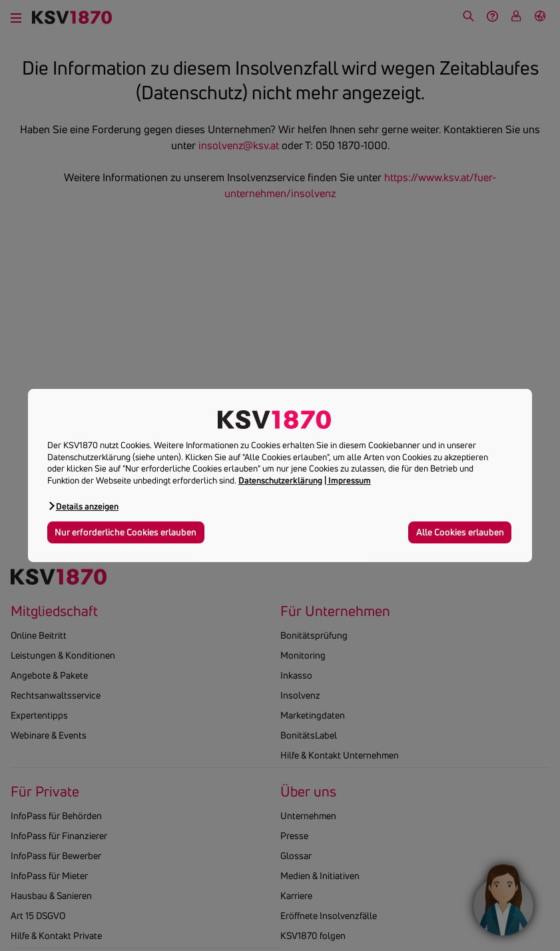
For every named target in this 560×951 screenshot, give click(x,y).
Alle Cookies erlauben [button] (460, 532)
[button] (83, 506)
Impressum (350, 480)
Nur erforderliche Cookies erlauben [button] (126, 532)
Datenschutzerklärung (280, 480)
